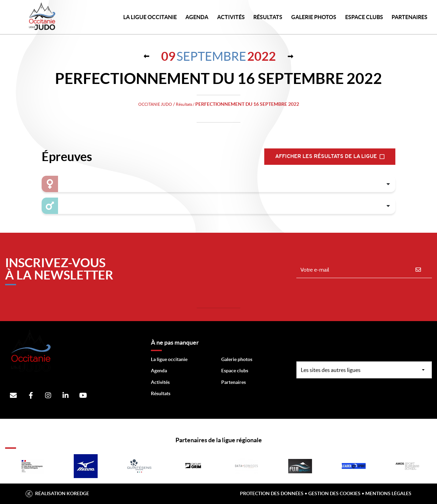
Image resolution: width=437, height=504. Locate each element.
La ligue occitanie (169, 359)
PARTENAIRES (410, 17)
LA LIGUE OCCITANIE (150, 17)
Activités (231, 17)
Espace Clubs (364, 17)
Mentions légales (388, 493)
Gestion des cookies (334, 493)
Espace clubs (235, 371)
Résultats (268, 17)
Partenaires (234, 382)
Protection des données (272, 493)
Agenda (197, 17)
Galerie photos (314, 17)
